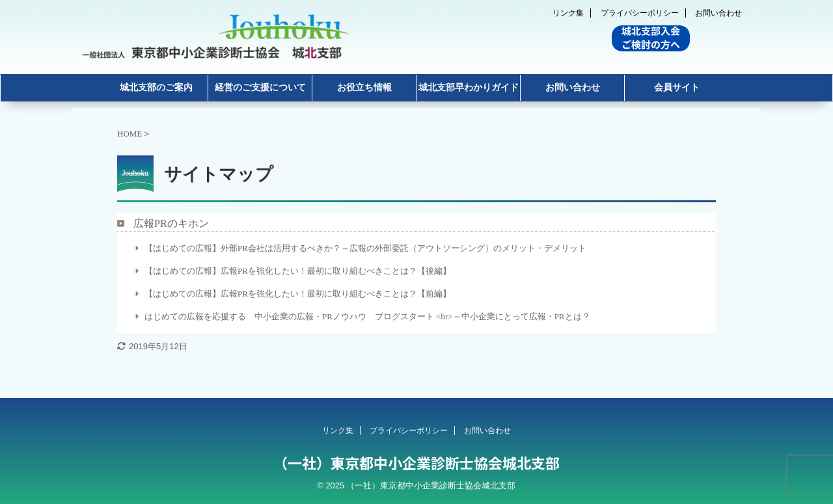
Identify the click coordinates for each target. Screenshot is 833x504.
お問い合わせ (718, 13)
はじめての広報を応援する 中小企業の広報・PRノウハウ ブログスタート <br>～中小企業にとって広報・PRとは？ (367, 316)
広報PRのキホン (171, 223)
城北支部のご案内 (156, 87)
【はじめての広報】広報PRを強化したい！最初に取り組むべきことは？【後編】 (298, 271)
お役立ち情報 (364, 87)
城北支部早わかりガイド (469, 87)
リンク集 (568, 13)
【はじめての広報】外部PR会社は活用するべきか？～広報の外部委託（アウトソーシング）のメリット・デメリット (365, 248)
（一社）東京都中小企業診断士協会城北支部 (416, 462)
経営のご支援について (260, 87)
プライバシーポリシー (640, 13)
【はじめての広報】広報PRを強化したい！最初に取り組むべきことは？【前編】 (298, 294)
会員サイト (677, 87)
